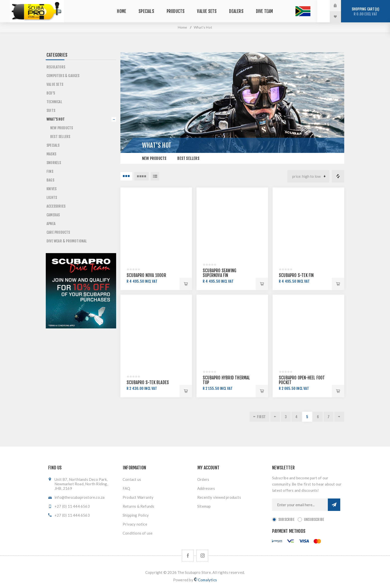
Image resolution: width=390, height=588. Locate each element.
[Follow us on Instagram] (202, 556)
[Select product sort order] (308, 176)
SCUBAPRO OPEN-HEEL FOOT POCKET (302, 380)
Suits (51, 111)
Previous (275, 417)
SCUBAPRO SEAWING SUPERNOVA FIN (219, 273)
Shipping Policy (136, 515)
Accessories (56, 206)
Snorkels (54, 163)
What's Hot (56, 119)
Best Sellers (188, 158)
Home (183, 27)
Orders (203, 479)
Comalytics (205, 580)
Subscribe (286, 520)
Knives (51, 189)
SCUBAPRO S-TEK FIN (296, 275)
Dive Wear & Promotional (67, 241)
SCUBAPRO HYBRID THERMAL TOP (226, 380)
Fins (50, 171)
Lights (52, 198)
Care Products (58, 232)
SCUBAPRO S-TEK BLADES (148, 383)
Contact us (132, 479)
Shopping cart (366, 12)
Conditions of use (138, 533)
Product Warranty (138, 497)
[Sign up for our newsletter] (300, 505)
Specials (53, 145)
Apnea (51, 224)
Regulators (56, 67)
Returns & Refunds (138, 506)
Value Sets (55, 84)
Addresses (206, 488)
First (261, 417)
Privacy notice (135, 524)
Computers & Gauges (63, 76)
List (155, 176)
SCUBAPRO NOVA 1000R (146, 275)
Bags (50, 180)
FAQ (126, 488)
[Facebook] (188, 556)
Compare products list (338, 176)
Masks (51, 154)
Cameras (53, 215)
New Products (154, 158)
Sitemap (204, 506)
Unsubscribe (314, 520)
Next (339, 417)
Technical (54, 102)
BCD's (51, 93)
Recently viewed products (219, 497)
